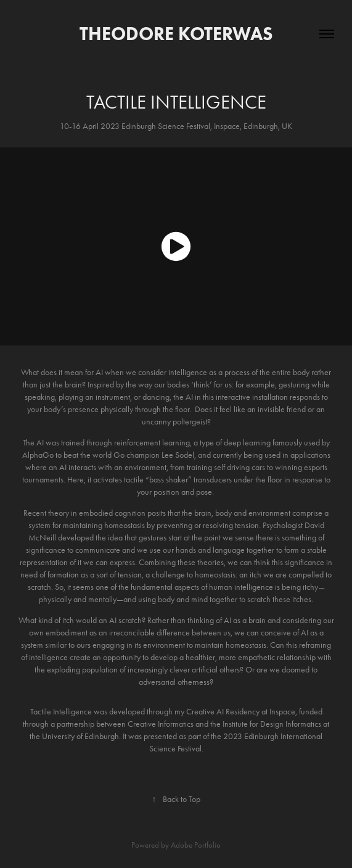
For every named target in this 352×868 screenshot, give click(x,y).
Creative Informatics (161, 724)
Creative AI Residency (223, 712)
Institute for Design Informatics (271, 724)
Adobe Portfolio (196, 845)
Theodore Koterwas (176, 34)
